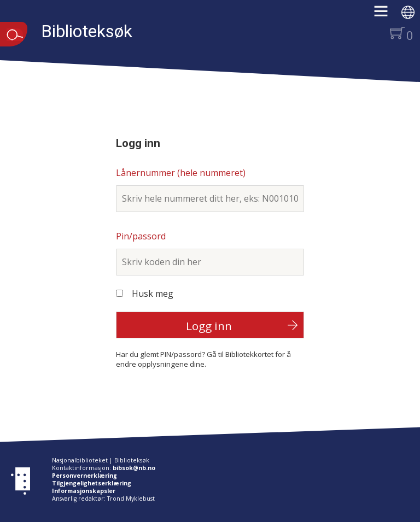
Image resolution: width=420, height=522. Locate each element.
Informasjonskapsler (84, 491)
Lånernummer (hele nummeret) (181, 173)
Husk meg (153, 294)
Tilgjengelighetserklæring (92, 483)
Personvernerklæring (84, 476)
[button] (386, 15)
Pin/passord (141, 236)
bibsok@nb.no (134, 468)
